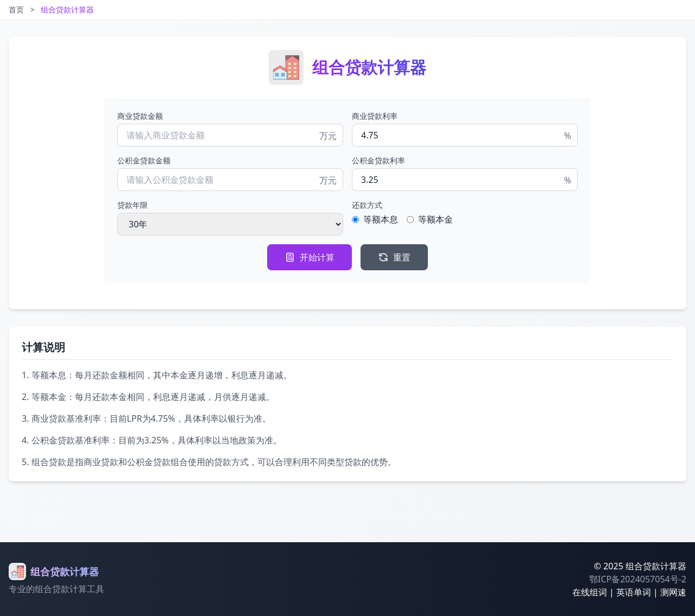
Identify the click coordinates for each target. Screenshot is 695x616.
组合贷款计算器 (67, 9)
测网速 (673, 592)
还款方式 (367, 205)
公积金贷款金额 (144, 160)
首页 (16, 9)
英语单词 (634, 592)
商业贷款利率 (375, 116)
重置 (394, 257)
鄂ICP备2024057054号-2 (638, 579)
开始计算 (309, 257)
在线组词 (590, 592)
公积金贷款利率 (378, 160)
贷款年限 (132, 205)
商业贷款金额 (140, 116)
